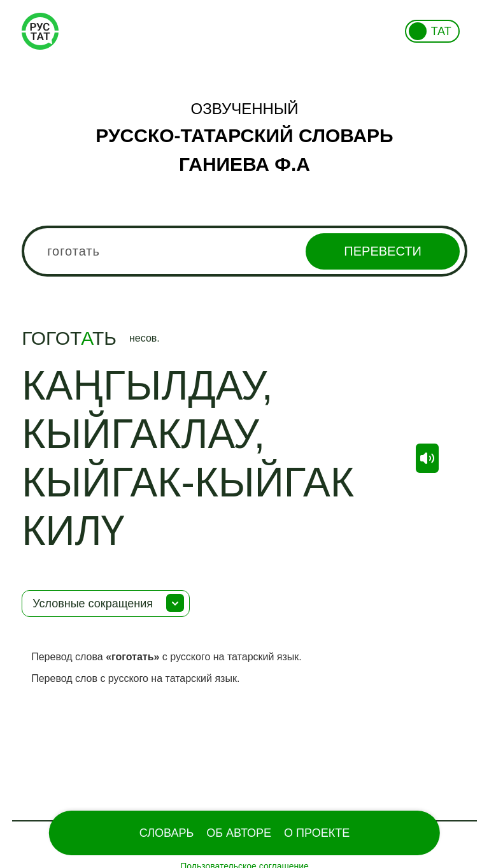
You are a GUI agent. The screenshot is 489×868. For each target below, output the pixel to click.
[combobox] (244, 251)
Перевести (382, 251)
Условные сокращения (93, 604)
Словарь (167, 833)
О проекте (317, 833)
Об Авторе (239, 833)
